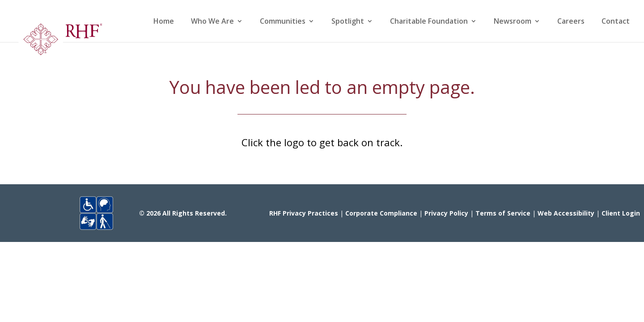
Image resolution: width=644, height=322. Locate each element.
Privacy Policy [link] (446, 213)
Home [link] (164, 22)
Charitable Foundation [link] (429, 22)
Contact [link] (616, 22)
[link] (60, 42)
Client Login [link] (621, 213)
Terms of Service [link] (503, 213)
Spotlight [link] (348, 22)
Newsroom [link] (513, 22)
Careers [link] (571, 22)
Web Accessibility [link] (566, 213)
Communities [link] (283, 22)
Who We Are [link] (212, 22)
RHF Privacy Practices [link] (304, 213)
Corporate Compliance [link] (381, 213)
